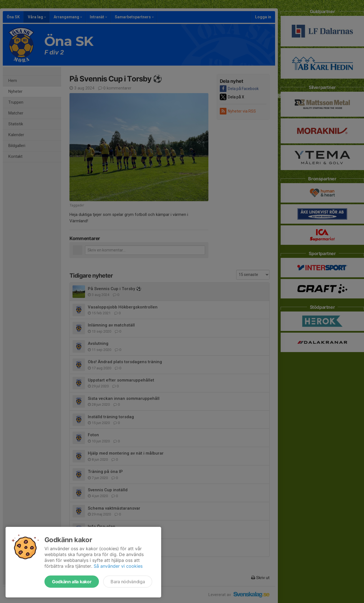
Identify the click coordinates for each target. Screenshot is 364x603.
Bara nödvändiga (128, 582)
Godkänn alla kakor (72, 582)
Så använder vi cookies (118, 566)
